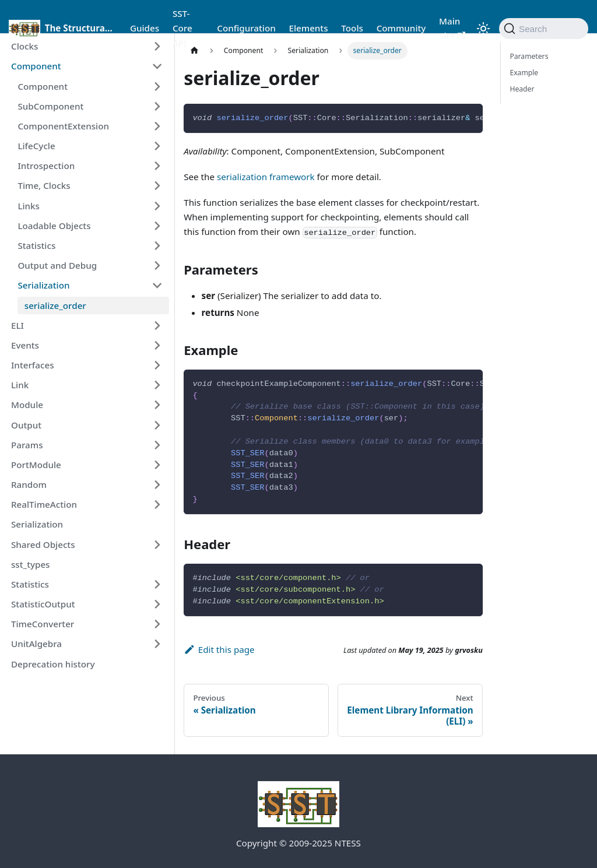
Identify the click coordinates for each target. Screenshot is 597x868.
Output (26, 425)
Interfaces (33, 365)
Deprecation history (53, 664)
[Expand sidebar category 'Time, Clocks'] (157, 186)
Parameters (529, 56)
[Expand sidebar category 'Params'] (157, 445)
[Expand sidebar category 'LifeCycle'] (157, 146)
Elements (308, 28)
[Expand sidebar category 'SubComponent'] (157, 106)
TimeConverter (43, 624)
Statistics (36, 245)
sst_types (31, 564)
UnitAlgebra (36, 644)
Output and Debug (57, 265)
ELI (17, 325)
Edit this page (219, 649)
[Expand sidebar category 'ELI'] (157, 325)
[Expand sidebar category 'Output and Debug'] (157, 265)
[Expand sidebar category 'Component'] (157, 86)
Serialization (43, 285)
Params (27, 445)
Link (20, 385)
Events (25, 345)
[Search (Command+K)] (544, 29)
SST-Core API (182, 28)
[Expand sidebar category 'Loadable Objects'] (157, 226)
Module (27, 405)
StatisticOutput (43, 604)
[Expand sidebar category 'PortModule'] (157, 465)
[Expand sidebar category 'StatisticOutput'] (157, 604)
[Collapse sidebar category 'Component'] (157, 66)
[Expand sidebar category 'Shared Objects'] (157, 544)
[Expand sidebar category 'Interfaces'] (157, 365)
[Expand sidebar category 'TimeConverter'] (157, 624)
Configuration (246, 28)
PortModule (36, 465)
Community (401, 28)
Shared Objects (43, 544)
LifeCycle (36, 146)
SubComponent (50, 106)
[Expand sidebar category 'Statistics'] (157, 245)
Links (29, 206)
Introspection (46, 166)
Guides (145, 28)
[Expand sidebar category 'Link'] (157, 385)
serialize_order (55, 305)
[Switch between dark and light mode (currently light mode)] (483, 29)
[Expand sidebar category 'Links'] (157, 206)
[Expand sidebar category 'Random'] (157, 484)
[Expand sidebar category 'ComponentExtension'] (157, 126)
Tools (352, 28)
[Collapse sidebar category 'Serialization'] (157, 286)
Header (522, 89)
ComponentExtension (63, 126)
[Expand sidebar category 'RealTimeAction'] (157, 505)
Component (36, 66)
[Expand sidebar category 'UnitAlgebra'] (157, 644)
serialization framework (266, 177)
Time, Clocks (44, 185)
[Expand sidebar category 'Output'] (157, 425)
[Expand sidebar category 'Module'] (157, 405)
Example (524, 73)
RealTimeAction (44, 504)
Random (29, 484)
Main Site (452, 28)
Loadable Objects (54, 226)
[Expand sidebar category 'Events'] (157, 345)
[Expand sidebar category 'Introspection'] (157, 166)
